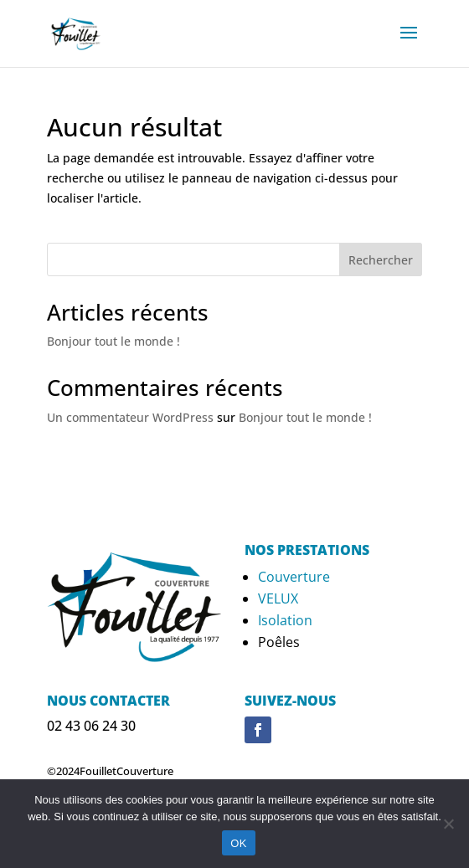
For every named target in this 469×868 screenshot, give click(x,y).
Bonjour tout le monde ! (113, 341)
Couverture (294, 577)
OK (238, 843)
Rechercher (381, 260)
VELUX (278, 598)
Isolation (285, 620)
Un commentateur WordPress (130, 417)
